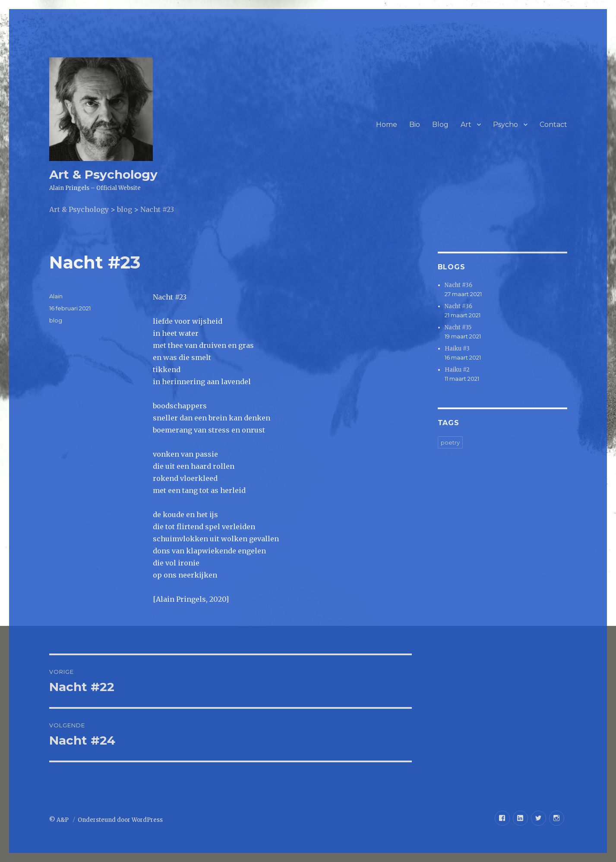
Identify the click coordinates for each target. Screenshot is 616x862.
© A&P (60, 820)
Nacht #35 (458, 327)
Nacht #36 (458, 285)
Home (387, 125)
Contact (553, 125)
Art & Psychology (103, 174)
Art (466, 125)
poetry (450, 442)
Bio (415, 125)
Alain (56, 296)
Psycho (505, 125)
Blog (440, 125)
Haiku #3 (457, 349)
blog (56, 320)
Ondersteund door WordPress (120, 820)
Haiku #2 (457, 370)
